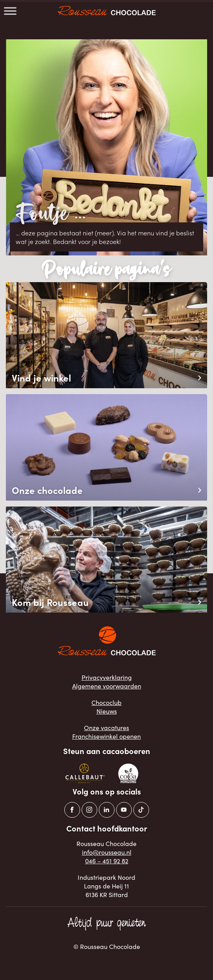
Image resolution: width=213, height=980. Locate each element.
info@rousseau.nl (107, 852)
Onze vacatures (106, 727)
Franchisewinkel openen (106, 736)
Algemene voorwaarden (107, 686)
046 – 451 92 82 (107, 861)
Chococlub (106, 702)
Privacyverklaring (107, 677)
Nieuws (107, 711)
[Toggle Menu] (10, 11)
